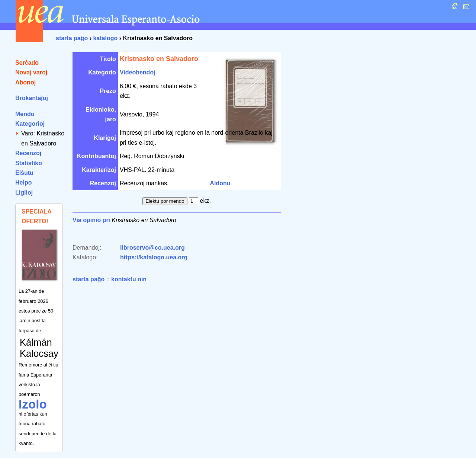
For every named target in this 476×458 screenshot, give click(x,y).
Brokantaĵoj (32, 98)
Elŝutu (24, 173)
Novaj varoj (31, 72)
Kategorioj (30, 124)
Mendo (25, 114)
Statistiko (29, 163)
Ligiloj (24, 193)
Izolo (33, 404)
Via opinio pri (91, 220)
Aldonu (220, 183)
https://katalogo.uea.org (154, 257)
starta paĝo (72, 38)
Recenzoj (28, 153)
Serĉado (27, 63)
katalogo (105, 38)
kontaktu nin (129, 279)
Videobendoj (138, 72)
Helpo (23, 182)
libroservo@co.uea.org (152, 248)
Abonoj (25, 82)
